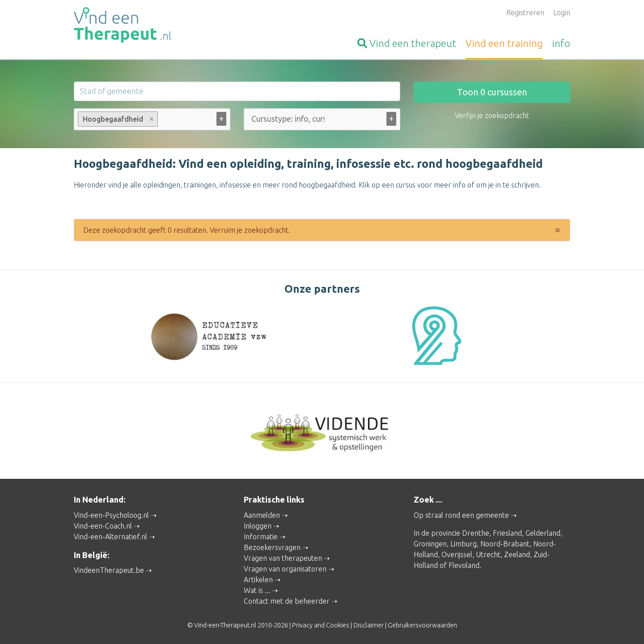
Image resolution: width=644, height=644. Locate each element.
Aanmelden (262, 515)
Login (562, 13)
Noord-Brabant (505, 543)
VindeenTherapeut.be (109, 570)
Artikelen (258, 579)
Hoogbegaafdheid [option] (117, 119)
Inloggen (258, 525)
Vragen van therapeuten (283, 558)
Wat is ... (257, 590)
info (561, 43)
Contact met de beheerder (287, 601)
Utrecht (488, 554)
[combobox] (152, 121)
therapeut (407, 43)
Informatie (261, 536)
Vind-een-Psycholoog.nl (111, 515)
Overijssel (457, 554)
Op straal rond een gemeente (461, 515)
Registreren (525, 13)
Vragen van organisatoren (285, 568)
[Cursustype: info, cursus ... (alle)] (288, 119)
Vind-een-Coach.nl (103, 525)
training (504, 43)
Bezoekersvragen (272, 547)
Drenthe (476, 533)
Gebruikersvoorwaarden (422, 625)
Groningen (430, 543)
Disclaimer (369, 625)
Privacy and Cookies (321, 625)
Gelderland (543, 533)
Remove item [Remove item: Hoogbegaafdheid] (152, 119)
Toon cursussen (492, 92)
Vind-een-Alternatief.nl (110, 536)
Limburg (464, 543)
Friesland (507, 533)
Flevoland (464, 565)
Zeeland (517, 554)
